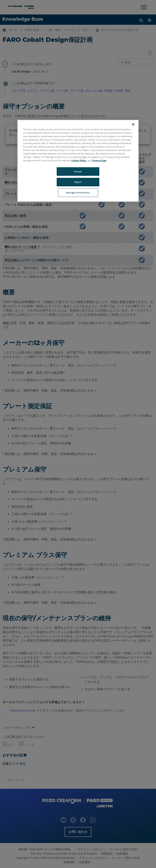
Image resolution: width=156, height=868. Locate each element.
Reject (78, 182)
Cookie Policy (79, 161)
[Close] (133, 124)
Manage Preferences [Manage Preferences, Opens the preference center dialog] (78, 193)
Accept (78, 172)
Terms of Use (99, 161)
